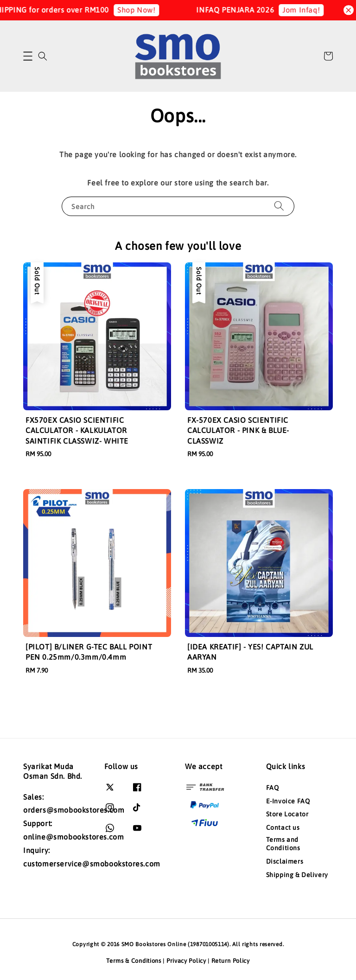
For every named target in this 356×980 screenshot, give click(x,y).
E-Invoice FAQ (288, 801)
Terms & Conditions (134, 961)
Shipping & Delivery (297, 875)
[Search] (279, 206)
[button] (28, 56)
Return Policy (231, 961)
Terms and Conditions (283, 844)
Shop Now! (143, 10)
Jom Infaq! (308, 10)
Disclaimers (285, 861)
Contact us (283, 827)
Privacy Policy (186, 961)
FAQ (273, 788)
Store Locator (287, 814)
